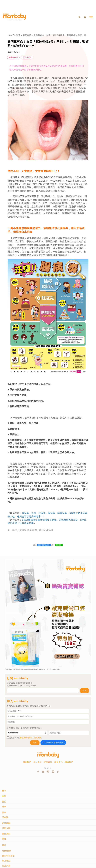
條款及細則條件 (26, 738)
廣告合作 (58, 762)
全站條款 (37, 762)
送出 (84, 691)
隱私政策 (37, 738)
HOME (11, 35)
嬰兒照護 (27, 35)
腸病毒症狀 (13, 57)
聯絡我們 (69, 762)
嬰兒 (18, 35)
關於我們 (27, 762)
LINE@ (59, 545)
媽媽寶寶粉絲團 (44, 545)
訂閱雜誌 (48, 762)
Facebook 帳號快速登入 (53, 743)
